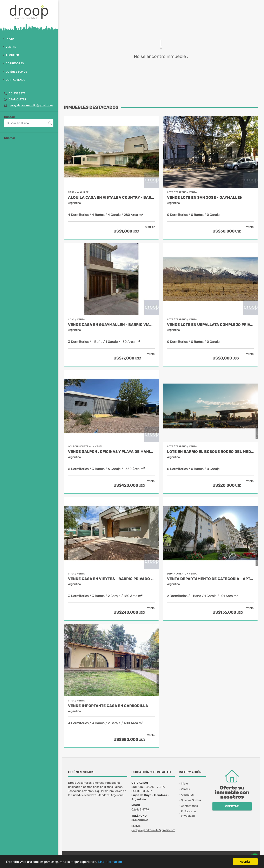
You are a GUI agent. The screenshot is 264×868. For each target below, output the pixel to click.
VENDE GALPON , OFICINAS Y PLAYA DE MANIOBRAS (111, 452)
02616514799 (17, 99)
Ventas (11, 47)
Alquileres (187, 795)
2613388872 (17, 93)
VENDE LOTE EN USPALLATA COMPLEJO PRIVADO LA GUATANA (210, 325)
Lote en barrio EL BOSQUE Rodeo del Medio (210, 452)
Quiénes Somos (16, 72)
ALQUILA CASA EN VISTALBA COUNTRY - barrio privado (111, 198)
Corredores (15, 63)
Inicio (10, 39)
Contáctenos (15, 80)
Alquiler (12, 55)
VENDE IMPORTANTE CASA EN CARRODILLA (108, 706)
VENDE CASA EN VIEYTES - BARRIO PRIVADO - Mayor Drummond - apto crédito (111, 579)
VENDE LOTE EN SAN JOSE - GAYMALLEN (205, 198)
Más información (110, 862)
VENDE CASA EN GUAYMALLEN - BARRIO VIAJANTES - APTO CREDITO (111, 325)
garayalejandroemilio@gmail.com (31, 105)
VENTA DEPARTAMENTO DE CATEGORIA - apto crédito (210, 579)
